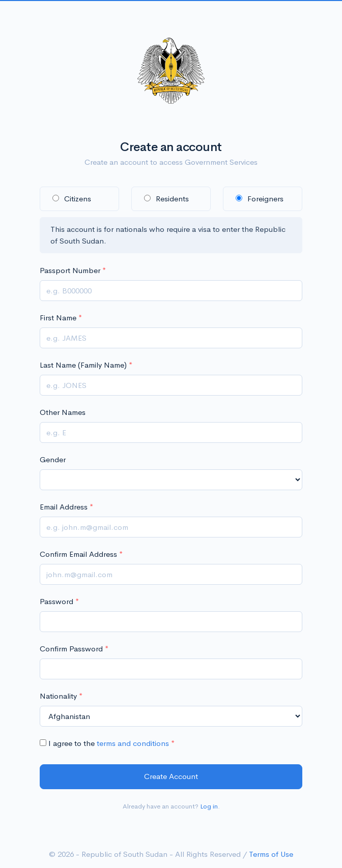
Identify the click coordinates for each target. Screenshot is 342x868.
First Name (58, 318)
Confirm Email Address (78, 554)
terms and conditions (133, 743)
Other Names (63, 412)
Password (56, 601)
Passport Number (70, 270)
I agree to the (104, 743)
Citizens (72, 199)
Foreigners (260, 199)
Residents (166, 199)
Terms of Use (271, 854)
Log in (209, 806)
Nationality (58, 696)
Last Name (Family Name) (83, 365)
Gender (53, 459)
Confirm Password (71, 649)
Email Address (64, 507)
